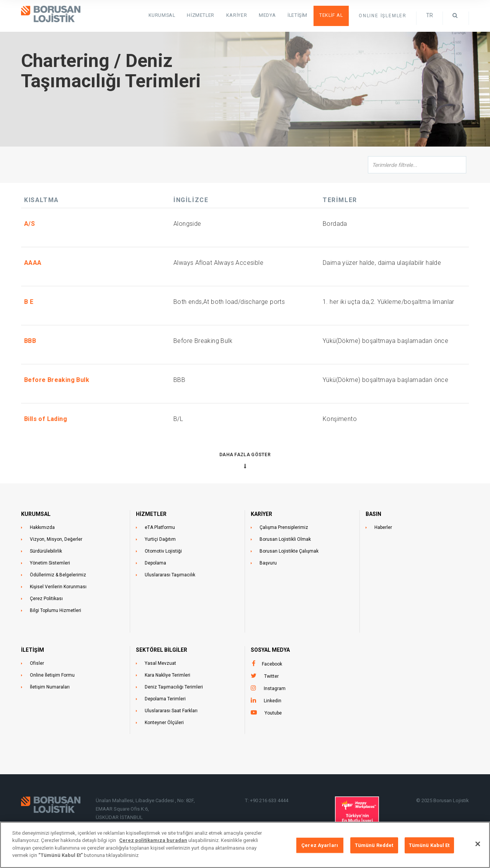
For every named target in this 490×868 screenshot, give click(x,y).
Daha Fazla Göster (245, 455)
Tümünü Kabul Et (429, 845)
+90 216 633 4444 (269, 800)
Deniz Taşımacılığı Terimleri (174, 687)
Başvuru (268, 563)
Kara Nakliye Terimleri (167, 675)
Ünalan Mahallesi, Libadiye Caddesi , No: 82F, (146, 800)
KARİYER (261, 514)
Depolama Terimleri (165, 699)
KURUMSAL (168, 15)
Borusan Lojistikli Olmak (285, 539)
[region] (245, 845)
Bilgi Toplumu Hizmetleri (56, 610)
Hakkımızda (42, 527)
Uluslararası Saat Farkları (171, 711)
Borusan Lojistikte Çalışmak (289, 551)
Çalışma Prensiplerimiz (284, 527)
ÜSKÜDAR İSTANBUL (119, 817)
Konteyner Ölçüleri (164, 723)
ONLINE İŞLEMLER (383, 16)
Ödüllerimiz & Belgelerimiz (58, 575)
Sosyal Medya (270, 650)
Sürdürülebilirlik (46, 551)
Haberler (383, 527)
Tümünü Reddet (374, 845)
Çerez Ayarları (320, 845)
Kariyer (241, 15)
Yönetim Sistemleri (50, 563)
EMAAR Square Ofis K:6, (122, 809)
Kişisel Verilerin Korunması (58, 587)
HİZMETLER (206, 15)
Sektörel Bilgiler (162, 650)
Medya (270, 15)
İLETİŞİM (33, 650)
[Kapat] (478, 844)
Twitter (271, 676)
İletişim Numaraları (50, 687)
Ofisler (37, 663)
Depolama (155, 563)
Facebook (272, 664)
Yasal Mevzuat (160, 663)
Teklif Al (332, 15)
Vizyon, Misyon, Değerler (56, 539)
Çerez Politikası (46, 599)
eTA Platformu (160, 527)
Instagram (275, 689)
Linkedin (273, 701)
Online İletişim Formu (52, 675)
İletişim (300, 15)
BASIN (373, 514)
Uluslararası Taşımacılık (170, 575)
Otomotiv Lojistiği (163, 551)
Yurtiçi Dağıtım (160, 539)
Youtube (273, 713)
